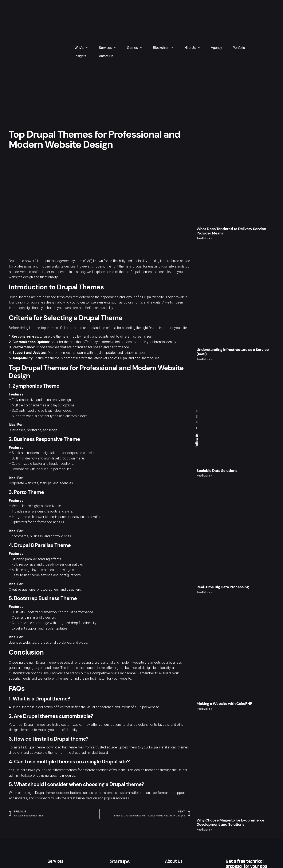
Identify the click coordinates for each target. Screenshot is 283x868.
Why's (81, 48)
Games (135, 48)
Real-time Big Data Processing (223, 587)
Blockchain (163, 48)
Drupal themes (19, 297)
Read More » (204, 238)
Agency (217, 48)
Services (108, 48)
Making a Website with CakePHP (224, 704)
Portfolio (239, 48)
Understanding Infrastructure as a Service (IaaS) (233, 352)
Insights (80, 56)
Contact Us (105, 56)
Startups (120, 861)
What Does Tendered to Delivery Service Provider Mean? (231, 231)
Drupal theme (46, 662)
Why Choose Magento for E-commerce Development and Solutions (230, 822)
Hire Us (192, 48)
